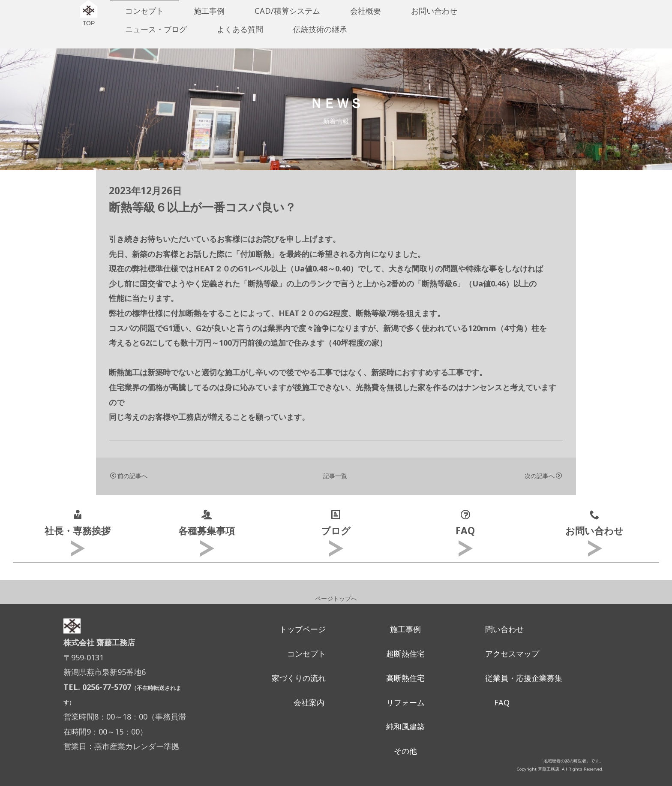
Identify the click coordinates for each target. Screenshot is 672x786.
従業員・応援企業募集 (524, 678)
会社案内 (309, 702)
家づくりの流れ (299, 678)
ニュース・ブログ (156, 29)
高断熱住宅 (405, 678)
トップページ (303, 629)
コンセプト (144, 11)
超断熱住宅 (405, 653)
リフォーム (405, 702)
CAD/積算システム (287, 11)
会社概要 (366, 11)
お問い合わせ (434, 11)
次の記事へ (543, 476)
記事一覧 (335, 476)
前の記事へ (129, 476)
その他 (405, 751)
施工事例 (209, 11)
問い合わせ (504, 629)
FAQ (502, 702)
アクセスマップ (512, 653)
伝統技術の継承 (320, 29)
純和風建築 (405, 726)
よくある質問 (240, 29)
